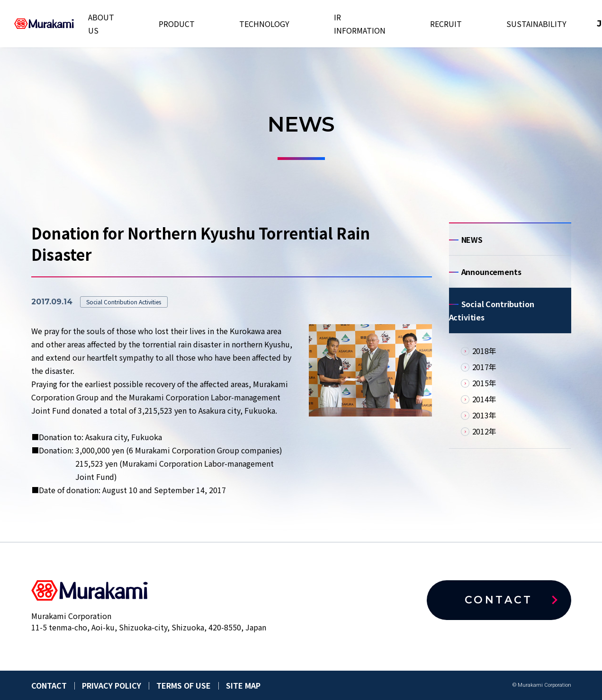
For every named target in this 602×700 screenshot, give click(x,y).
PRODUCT (208, 23)
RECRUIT (382, 23)
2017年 (484, 381)
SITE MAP (243, 685)
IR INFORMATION (325, 23)
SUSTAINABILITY (437, 23)
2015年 (484, 397)
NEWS (472, 242)
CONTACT (552, 24)
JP (482, 23)
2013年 (484, 429)
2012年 (484, 445)
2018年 (484, 365)
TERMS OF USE (184, 685)
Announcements (491, 279)
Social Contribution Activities (492, 322)
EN (499, 23)
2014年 (484, 413)
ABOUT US (161, 23)
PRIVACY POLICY (112, 685)
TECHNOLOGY (261, 23)
